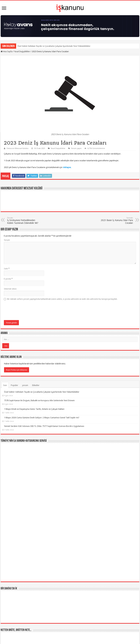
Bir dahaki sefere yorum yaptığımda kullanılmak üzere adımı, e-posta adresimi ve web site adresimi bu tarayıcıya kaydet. (62, 299)
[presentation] (28, 311)
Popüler (14, 385)
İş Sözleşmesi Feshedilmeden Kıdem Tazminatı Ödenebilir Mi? (24, 221)
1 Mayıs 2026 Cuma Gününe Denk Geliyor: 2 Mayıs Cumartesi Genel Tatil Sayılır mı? (42, 418)
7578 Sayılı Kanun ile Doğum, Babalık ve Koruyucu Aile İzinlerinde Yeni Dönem (39, 400)
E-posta (8, 279)
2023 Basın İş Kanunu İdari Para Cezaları (116, 221)
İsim (7, 269)
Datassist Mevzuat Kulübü (18, 148)
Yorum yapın (76, 148)
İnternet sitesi (10, 289)
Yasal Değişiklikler (22, 51)
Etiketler (36, 385)
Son (5, 385)
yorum (25, 385)
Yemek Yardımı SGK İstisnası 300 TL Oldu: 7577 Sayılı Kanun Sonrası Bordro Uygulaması (44, 426)
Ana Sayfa (6, 51)
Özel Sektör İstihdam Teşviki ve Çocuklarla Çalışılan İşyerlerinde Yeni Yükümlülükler (54, 46)
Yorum (7, 240)
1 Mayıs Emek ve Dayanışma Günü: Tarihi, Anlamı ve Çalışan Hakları (34, 409)
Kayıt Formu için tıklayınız (17, 370)
